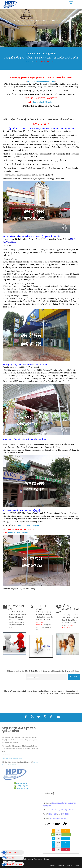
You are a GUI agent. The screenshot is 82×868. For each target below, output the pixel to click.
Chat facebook (13, 852)
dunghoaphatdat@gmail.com (44, 102)
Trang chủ (53, 866)
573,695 (66, 850)
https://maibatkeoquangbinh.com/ (41, 81)
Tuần (58, 838)
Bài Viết (69, 866)
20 (66, 838)
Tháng (58, 842)
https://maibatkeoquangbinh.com (30, 525)
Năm (58, 846)
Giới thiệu (61, 866)
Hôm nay (58, 835)
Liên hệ (77, 866)
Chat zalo (11, 858)
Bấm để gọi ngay (15, 864)
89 (66, 842)
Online (58, 831)
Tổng (58, 850)
